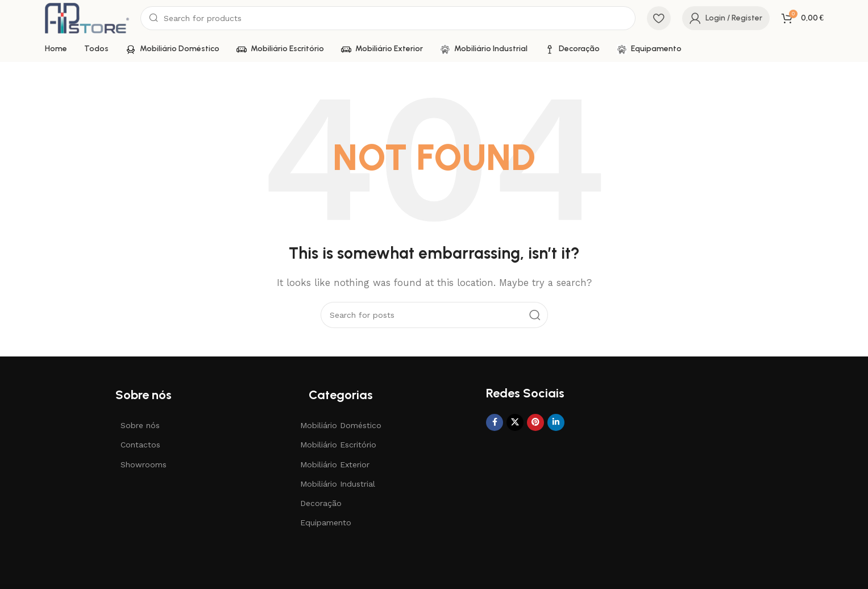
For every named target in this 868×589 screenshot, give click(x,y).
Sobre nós (140, 425)
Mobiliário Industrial (338, 484)
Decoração (321, 503)
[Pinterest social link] (535, 422)
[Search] (388, 18)
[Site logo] (87, 18)
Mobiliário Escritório (338, 445)
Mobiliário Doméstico (341, 425)
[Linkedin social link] (556, 422)
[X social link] (515, 422)
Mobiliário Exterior (335, 464)
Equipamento (326, 522)
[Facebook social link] (495, 422)
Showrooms (144, 464)
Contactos (140, 445)
